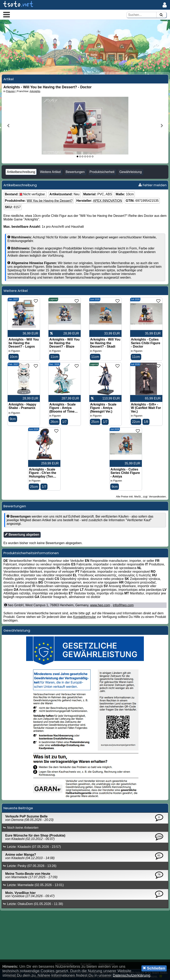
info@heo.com (123, 605)
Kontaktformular (85, 617)
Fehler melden (152, 185)
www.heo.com (100, 605)
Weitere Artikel (50, 172)
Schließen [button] (154, 968)
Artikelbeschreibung (21, 172)
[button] (7, 14)
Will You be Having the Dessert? (50, 201)
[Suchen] (161, 15)
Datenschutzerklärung (131, 975)
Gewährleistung (130, 172)
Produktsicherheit (102, 172)
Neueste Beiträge (18, 808)
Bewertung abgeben (22, 534)
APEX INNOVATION (107, 201)
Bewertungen (75, 172)
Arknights (35, 91)
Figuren (11, 91)
